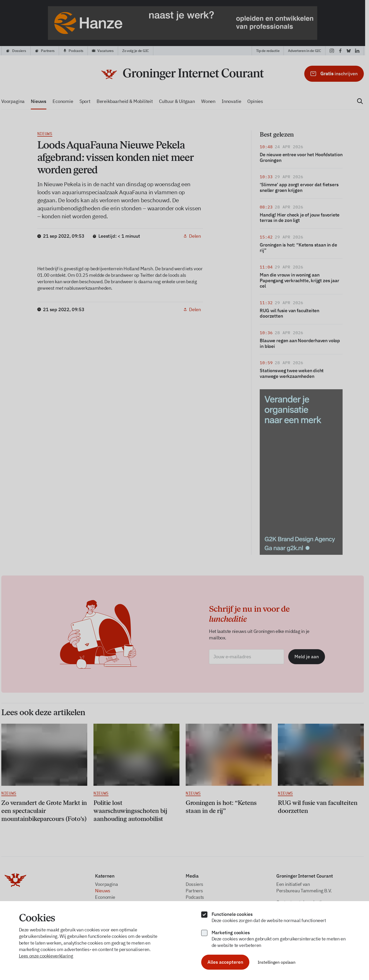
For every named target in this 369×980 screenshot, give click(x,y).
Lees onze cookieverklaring (46, 956)
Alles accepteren (225, 962)
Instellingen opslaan (277, 962)
